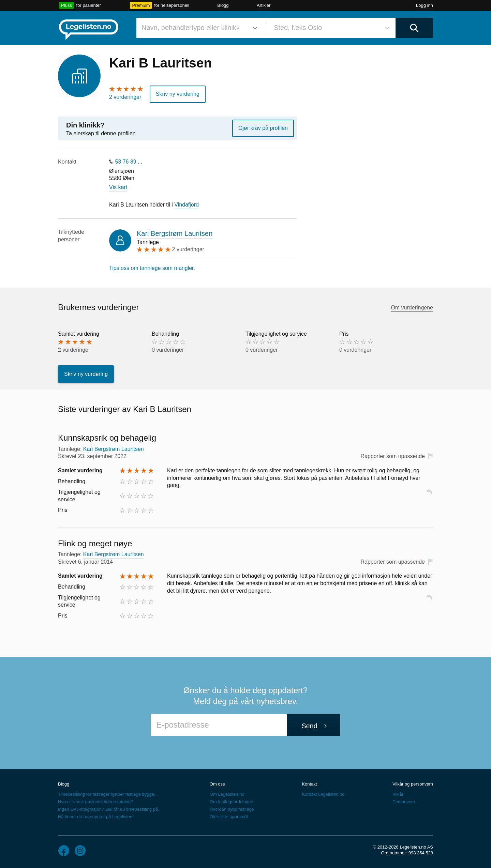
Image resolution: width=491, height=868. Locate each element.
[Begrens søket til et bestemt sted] (330, 28)
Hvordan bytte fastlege (232, 809)
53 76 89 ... (129, 162)
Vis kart (118, 187)
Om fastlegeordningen (232, 802)
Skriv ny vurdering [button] (178, 94)
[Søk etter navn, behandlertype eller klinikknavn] (198, 28)
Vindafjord (187, 205)
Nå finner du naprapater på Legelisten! (96, 817)
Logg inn (425, 5)
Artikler (264, 5)
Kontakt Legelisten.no (323, 794)
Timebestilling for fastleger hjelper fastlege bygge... (108, 794)
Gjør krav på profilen (263, 128)
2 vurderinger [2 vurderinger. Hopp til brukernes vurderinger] (125, 97)
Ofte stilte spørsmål (229, 817)
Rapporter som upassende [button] (393, 456)
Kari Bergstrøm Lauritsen (175, 233)
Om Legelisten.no (227, 794)
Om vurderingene (412, 308)
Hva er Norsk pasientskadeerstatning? (95, 802)
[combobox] (198, 28)
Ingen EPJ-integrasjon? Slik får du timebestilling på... (110, 809)
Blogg (223, 5)
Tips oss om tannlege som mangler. (152, 268)
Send (309, 726)
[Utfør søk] (414, 28)
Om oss (217, 784)
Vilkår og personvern (413, 784)
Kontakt (309, 784)
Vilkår (398, 794)
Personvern (404, 802)
